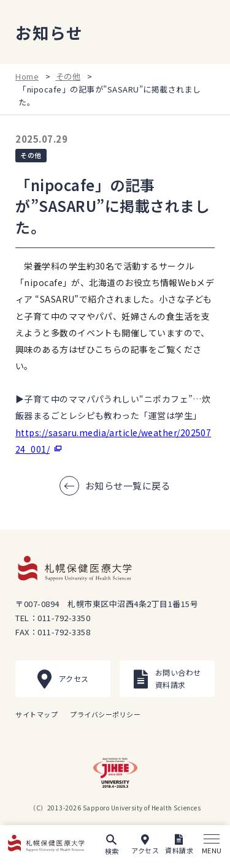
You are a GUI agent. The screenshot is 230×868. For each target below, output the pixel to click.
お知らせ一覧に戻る (128, 485)
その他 (68, 76)
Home (27, 76)
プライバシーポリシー (105, 714)
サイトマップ (36, 714)
